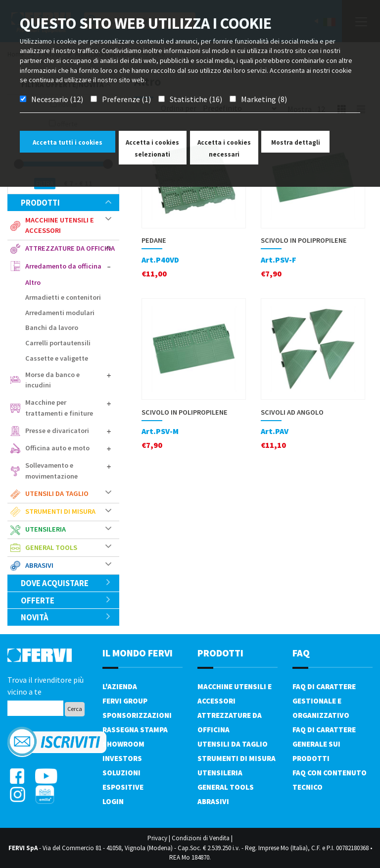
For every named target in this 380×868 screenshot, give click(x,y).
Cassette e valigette (57, 358)
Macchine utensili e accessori (60, 225)
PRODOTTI (220, 653)
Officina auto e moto (57, 448)
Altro (33, 282)
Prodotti (66, 203)
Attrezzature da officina (70, 248)
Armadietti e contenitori (63, 297)
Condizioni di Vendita (201, 838)
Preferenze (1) (126, 99)
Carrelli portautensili (58, 343)
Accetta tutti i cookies (68, 142)
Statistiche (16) (196, 99)
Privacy (157, 838)
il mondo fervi (138, 653)
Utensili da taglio (57, 493)
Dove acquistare (66, 583)
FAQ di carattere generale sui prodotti (324, 744)
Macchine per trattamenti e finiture (59, 408)
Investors (122, 758)
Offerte (66, 600)
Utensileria (46, 529)
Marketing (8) (264, 99)
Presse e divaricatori (57, 431)
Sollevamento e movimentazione (51, 471)
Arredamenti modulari (60, 313)
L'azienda (120, 686)
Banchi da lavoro (52, 327)
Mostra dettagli (296, 142)
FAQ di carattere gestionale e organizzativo (324, 701)
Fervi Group (125, 701)
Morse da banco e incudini (52, 380)
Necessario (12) (57, 99)
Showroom (123, 744)
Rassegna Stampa (135, 730)
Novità (66, 617)
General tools (51, 547)
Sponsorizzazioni (137, 715)
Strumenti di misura (60, 511)
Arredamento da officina (63, 266)
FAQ (301, 653)
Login (113, 801)
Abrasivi (39, 565)
